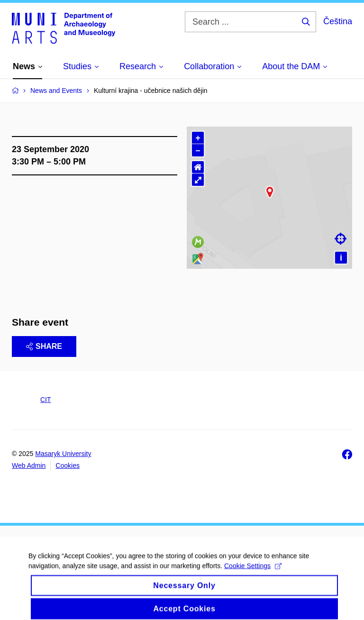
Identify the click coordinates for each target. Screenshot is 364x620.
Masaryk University (63, 454)
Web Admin (29, 465)
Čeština (338, 21)
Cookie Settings (253, 576)
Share (44, 346)
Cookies (68, 465)
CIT (46, 400)
